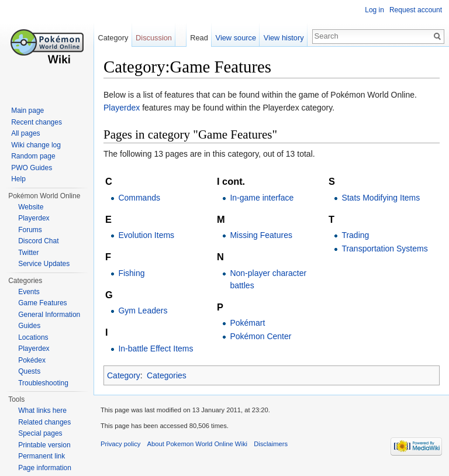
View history (284, 38)
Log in (374, 10)
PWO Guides (32, 168)
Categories (167, 375)
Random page (33, 156)
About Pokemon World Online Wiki (197, 444)
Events (29, 292)
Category (124, 375)
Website (31, 207)
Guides (29, 326)
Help (18, 179)
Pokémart (247, 323)
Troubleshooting (43, 383)
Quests (29, 371)
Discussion (154, 38)
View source (236, 38)
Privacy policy (120, 444)
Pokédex (32, 360)
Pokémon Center (260, 336)
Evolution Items (146, 235)
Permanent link (42, 456)
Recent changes (37, 122)
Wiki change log (36, 145)
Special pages (40, 433)
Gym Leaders (143, 311)
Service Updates (44, 264)
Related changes (44, 422)
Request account (416, 10)
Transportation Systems (384, 249)
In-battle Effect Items (156, 349)
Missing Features (261, 235)
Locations (33, 337)
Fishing (131, 273)
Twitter (28, 253)
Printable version (44, 445)
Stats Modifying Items (381, 198)
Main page (27, 111)
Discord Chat (38, 241)
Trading (355, 235)
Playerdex (122, 108)
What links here (42, 411)
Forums (30, 230)
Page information (45, 468)
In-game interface (262, 198)
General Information (49, 315)
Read (199, 38)
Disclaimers (271, 444)
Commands (139, 198)
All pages (25, 133)
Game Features (42, 303)
